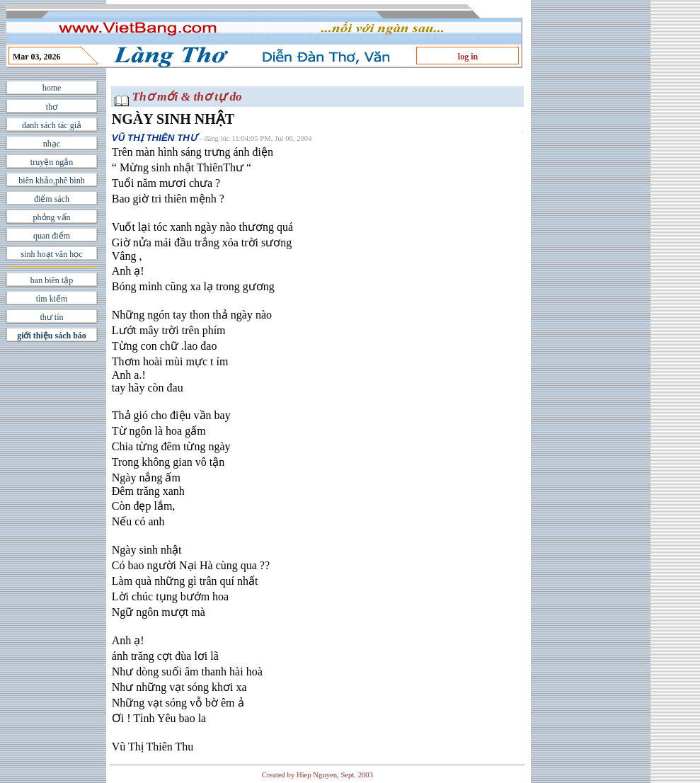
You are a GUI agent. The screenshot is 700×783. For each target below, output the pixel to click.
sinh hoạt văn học (52, 254)
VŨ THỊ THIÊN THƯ (154, 138)
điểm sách (52, 199)
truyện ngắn (52, 162)
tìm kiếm (52, 299)
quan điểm (52, 236)
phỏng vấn (52, 217)
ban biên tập (52, 280)
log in (468, 57)
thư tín (51, 317)
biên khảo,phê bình (51, 181)
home (52, 88)
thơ (52, 107)
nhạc (52, 144)
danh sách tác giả (52, 125)
